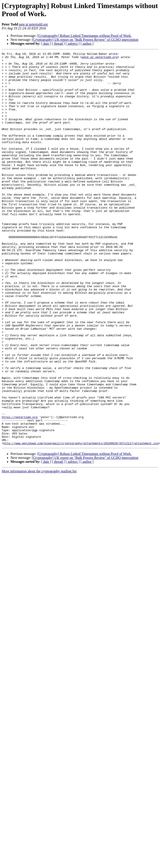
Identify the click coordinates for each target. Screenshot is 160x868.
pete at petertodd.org (33, 24)
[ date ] (46, 44)
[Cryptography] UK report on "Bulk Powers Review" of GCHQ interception (85, 40)
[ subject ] (73, 44)
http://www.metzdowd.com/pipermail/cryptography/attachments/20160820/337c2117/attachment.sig (81, 522)
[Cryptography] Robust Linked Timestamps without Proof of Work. (84, 36)
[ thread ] (58, 44)
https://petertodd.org (20, 490)
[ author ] (87, 44)
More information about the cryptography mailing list (39, 550)
